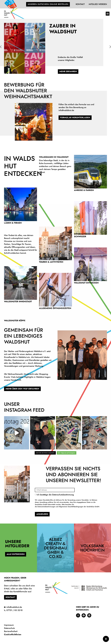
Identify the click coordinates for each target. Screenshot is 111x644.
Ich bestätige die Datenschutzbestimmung (68, 501)
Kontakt (80, 4)
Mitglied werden (98, 4)
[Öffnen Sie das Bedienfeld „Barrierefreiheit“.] (106, 639)
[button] (108, 14)
